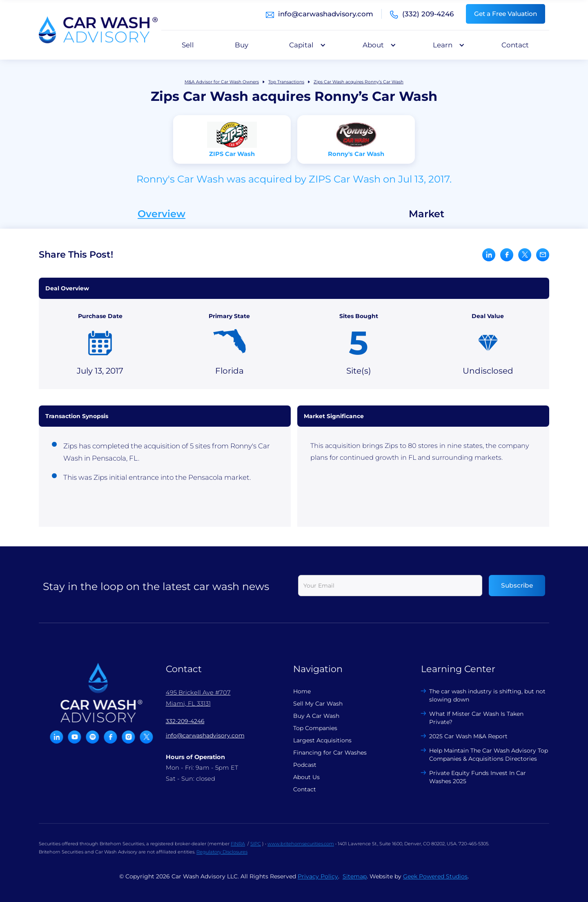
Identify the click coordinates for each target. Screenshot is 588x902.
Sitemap (355, 883)
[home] (98, 30)
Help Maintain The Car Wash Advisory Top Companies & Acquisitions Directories (482, 755)
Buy (242, 45)
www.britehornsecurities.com (301, 850)
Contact (515, 45)
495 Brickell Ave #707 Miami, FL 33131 (192, 698)
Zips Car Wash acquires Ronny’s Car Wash (359, 82)
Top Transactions (286, 82)
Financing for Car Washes (323, 753)
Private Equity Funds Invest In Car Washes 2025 (471, 777)
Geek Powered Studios (435, 883)
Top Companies (309, 728)
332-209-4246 (179, 721)
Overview (161, 214)
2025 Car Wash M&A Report (462, 736)
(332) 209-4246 (428, 14)
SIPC (256, 850)
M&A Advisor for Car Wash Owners (222, 82)
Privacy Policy (318, 883)
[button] (305, 45)
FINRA (238, 850)
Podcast (298, 765)
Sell (188, 45)
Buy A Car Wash (310, 716)
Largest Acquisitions (316, 740)
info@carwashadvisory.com (326, 14)
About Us (300, 777)
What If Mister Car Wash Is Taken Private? (470, 718)
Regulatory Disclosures (222, 858)
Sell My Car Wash (311, 704)
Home (295, 691)
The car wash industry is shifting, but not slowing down (481, 695)
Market (427, 214)
